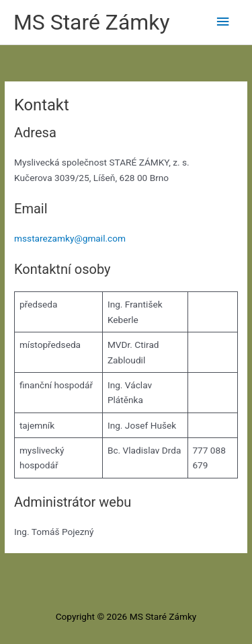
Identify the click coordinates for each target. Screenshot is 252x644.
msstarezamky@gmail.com (70, 238)
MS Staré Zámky (92, 22)
